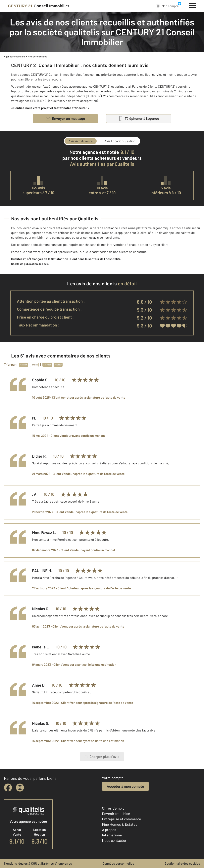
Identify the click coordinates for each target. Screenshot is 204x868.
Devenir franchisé (116, 814)
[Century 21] (39, 6)
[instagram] (20, 788)
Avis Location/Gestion (120, 141)
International (112, 835)
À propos (109, 830)
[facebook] (8, 788)
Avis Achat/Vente (81, 141)
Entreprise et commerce (122, 819)
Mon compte (167, 6)
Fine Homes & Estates (120, 824)
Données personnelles (118, 863)
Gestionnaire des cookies (182, 863)
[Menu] (193, 5)
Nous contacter (114, 840)
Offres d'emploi (114, 808)
